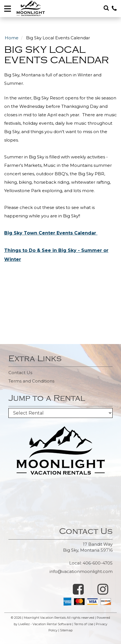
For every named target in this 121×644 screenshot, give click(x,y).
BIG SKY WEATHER (61, 496)
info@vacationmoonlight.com (81, 571)
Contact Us (20, 373)
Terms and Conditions (31, 381)
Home (12, 38)
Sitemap (66, 630)
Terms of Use (84, 624)
